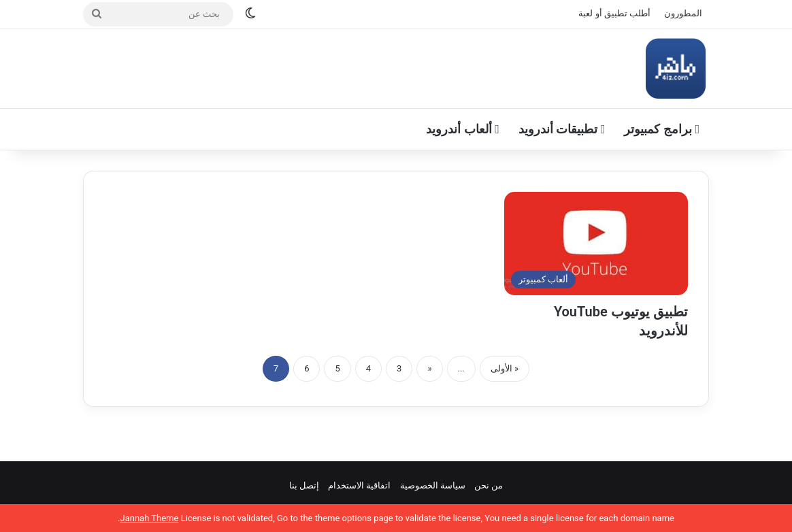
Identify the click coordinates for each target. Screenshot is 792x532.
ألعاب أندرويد (463, 129)
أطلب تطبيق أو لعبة (614, 13)
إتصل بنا (304, 485)
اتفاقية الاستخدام (359, 485)
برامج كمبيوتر (662, 129)
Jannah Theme (149, 518)
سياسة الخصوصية (433, 485)
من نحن (489, 485)
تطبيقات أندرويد (562, 129)
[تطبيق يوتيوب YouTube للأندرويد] (596, 244)
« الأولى (505, 368)
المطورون (683, 13)
